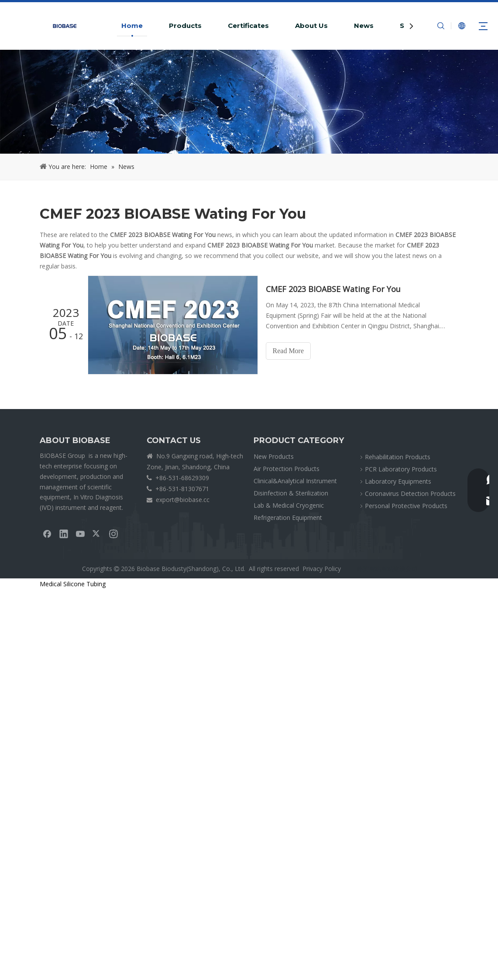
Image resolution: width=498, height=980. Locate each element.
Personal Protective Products (406, 506)
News (364, 26)
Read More (288, 351)
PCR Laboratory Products (401, 469)
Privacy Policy (322, 569)
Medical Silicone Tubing (73, 584)
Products (185, 26)
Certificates (248, 26)
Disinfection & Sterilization (291, 493)
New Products (274, 456)
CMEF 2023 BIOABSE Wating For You (333, 289)
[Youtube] (80, 533)
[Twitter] (97, 533)
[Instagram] (113, 533)
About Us (311, 26)
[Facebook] (47, 533)
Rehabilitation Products (398, 457)
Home (132, 26)
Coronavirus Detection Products (410, 493)
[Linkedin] (64, 533)
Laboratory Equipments (398, 481)
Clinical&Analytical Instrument (295, 481)
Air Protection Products (287, 469)
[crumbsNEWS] (249, 102)
